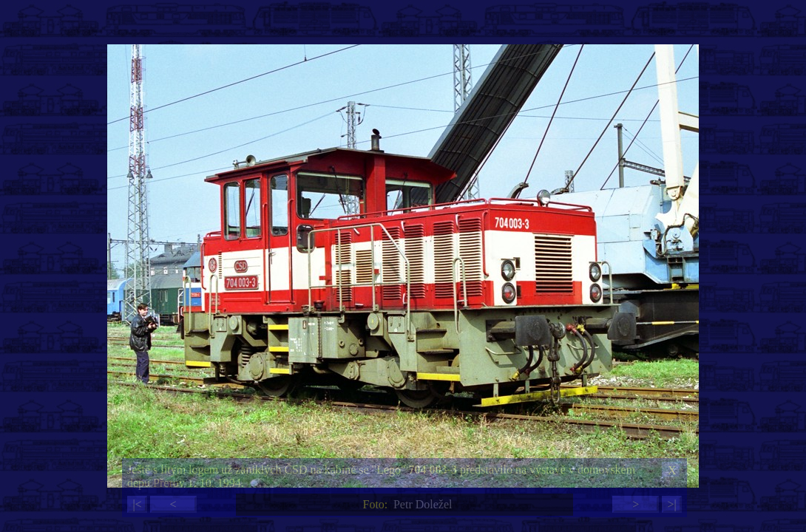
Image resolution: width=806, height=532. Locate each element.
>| (671, 504)
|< (137, 504)
